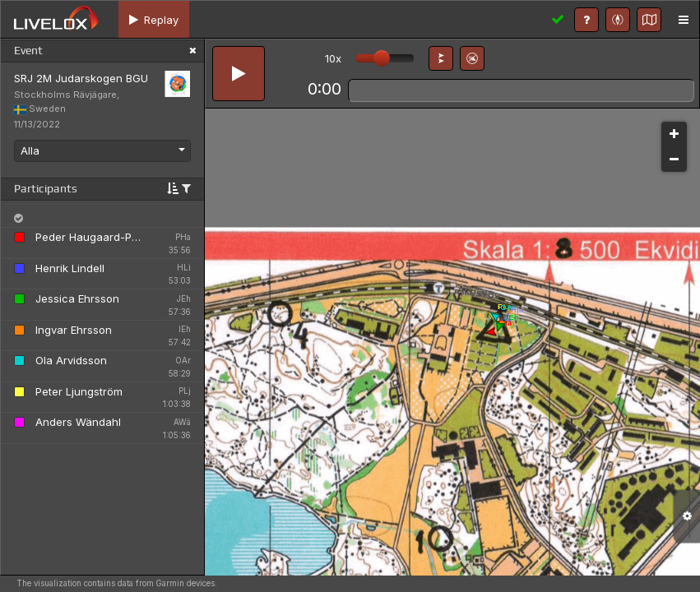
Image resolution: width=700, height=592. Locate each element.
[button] (441, 58)
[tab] (154, 19)
